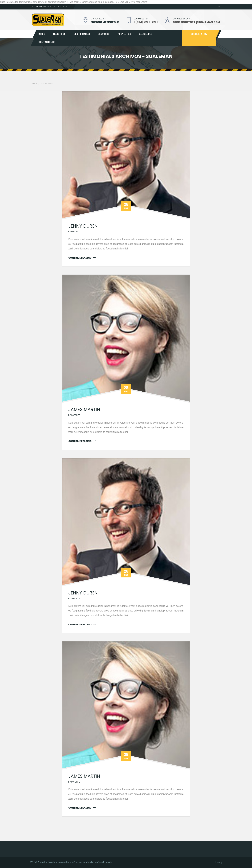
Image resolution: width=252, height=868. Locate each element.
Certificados (82, 34)
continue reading (80, 258)
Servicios (104, 34)
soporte (76, 232)
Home (35, 84)
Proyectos (124, 34)
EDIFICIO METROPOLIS (105, 22)
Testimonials (47, 84)
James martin (84, 410)
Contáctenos (47, 42)
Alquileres (146, 34)
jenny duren (83, 226)
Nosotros (59, 34)
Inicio (42, 34)
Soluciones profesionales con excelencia (51, 7)
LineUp (219, 862)
